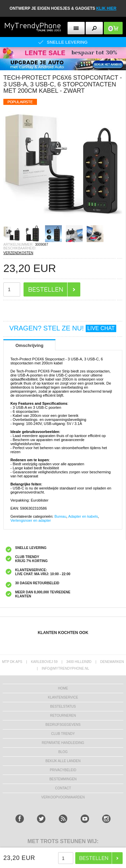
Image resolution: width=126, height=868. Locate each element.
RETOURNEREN (63, 716)
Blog (63, 752)
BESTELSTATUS (63, 706)
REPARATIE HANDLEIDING (63, 743)
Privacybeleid (63, 770)
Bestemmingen (63, 779)
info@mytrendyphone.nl (65, 668)
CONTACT (63, 788)
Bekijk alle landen (63, 761)
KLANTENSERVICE (63, 697)
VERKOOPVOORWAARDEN (63, 797)
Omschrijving (29, 345)
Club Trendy (63, 734)
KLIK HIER (106, 8)
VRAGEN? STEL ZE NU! (63, 328)
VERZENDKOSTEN (18, 253)
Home (63, 688)
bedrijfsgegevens (63, 725)
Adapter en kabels (83, 516)
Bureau (60, 516)
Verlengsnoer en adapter (31, 520)
